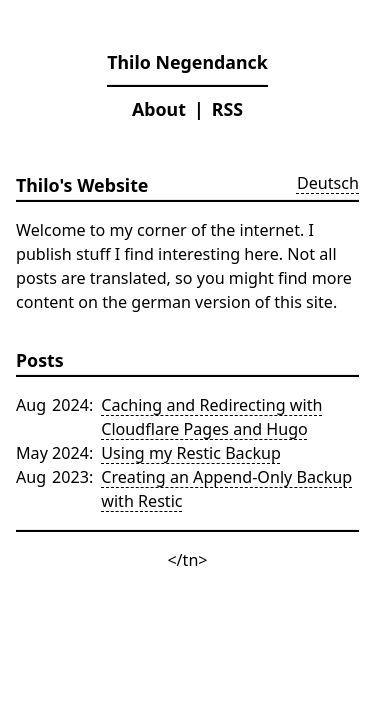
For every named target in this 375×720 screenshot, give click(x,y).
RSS (227, 109)
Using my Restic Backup (191, 453)
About (159, 109)
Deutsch (328, 183)
